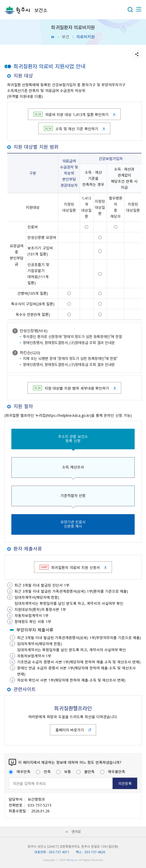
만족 (43, 771)
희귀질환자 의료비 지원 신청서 (70, 567)
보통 (64, 771)
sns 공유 (137, 54)
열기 (130, 9)
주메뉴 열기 (138, 9)
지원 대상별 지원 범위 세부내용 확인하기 (71, 388)
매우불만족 (113, 771)
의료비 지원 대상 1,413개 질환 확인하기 (71, 114)
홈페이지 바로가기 (70, 730)
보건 (65, 37)
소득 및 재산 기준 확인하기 (71, 129)
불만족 (85, 771)
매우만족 (20, 771)
